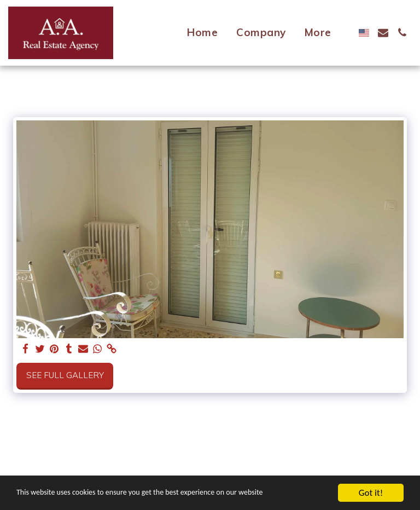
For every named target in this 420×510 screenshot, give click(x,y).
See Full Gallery (65, 375)
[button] (383, 33)
